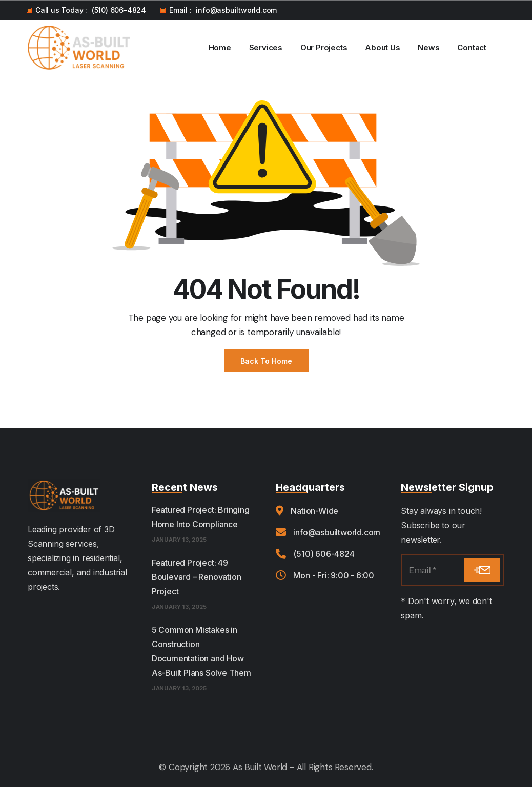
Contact (472, 47)
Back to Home (266, 361)
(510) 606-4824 (119, 10)
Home (220, 47)
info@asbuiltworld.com (236, 10)
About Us (382, 47)
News (428, 47)
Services (266, 47)
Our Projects (324, 47)
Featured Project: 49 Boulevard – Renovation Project (197, 577)
